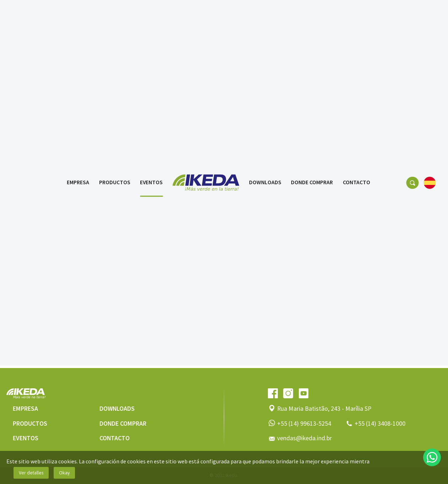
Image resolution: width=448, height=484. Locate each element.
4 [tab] (242, 273)
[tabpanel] (224, 173)
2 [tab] (220, 273)
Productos (115, 14)
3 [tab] (231, 273)
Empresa (78, 14)
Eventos (151, 14)
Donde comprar (312, 14)
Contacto (357, 14)
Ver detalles (31, 473)
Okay (64, 473)
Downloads (265, 14)
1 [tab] (209, 273)
